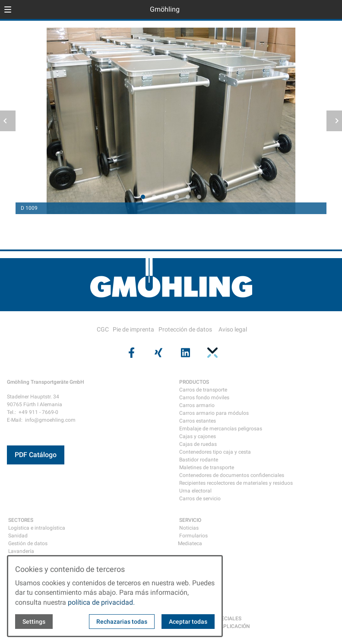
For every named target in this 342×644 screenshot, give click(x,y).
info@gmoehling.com (50, 420)
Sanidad (18, 536)
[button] (8, 9)
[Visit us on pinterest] (211, 353)
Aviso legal (233, 329)
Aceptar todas (188, 622)
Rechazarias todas (122, 622)
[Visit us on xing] (158, 353)
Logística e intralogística (37, 528)
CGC (103, 329)
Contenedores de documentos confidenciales (232, 475)
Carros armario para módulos (214, 413)
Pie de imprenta (133, 329)
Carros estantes (198, 421)
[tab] (143, 197)
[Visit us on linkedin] (184, 353)
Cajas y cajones (198, 436)
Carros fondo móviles (204, 398)
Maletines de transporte (207, 467)
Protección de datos (185, 329)
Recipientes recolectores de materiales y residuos (236, 483)
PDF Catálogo (36, 455)
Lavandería (21, 551)
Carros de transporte (203, 390)
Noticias (189, 528)
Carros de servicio (200, 499)
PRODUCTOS (194, 382)
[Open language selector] (318, 9)
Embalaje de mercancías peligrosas (221, 429)
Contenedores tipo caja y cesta (215, 452)
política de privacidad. (101, 602)
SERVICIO (190, 520)
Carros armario (197, 405)
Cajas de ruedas (198, 444)
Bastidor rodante (199, 460)
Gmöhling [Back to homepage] (165, 9)
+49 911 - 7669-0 (38, 412)
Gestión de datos (28, 543)
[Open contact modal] (332, 10)
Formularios (193, 536)
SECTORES (21, 520)
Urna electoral (195, 491)
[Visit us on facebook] (130, 353)
